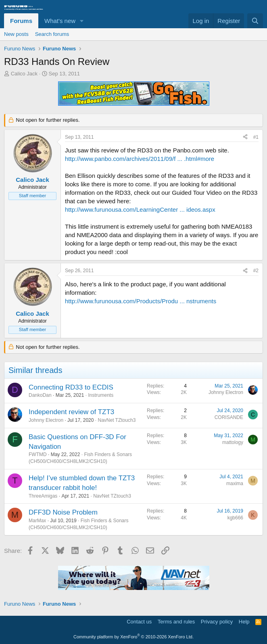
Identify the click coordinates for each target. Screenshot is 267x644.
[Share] (245, 137)
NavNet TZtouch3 (117, 420)
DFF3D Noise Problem (63, 512)
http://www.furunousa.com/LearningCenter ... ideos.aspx (140, 209)
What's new (60, 21)
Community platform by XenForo (133, 637)
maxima (235, 484)
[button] (82, 21)
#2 (256, 271)
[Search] (255, 21)
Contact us (139, 622)
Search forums (52, 34)
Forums (21, 21)
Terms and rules (176, 622)
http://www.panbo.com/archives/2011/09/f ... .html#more (140, 159)
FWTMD (38, 454)
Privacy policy (217, 622)
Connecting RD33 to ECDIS (71, 387)
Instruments (101, 395)
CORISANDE (229, 417)
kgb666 (235, 518)
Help (244, 622)
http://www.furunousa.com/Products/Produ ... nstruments (141, 301)
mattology (233, 442)
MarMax (37, 521)
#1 (256, 137)
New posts (16, 34)
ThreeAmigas (43, 496)
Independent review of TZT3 (71, 412)
